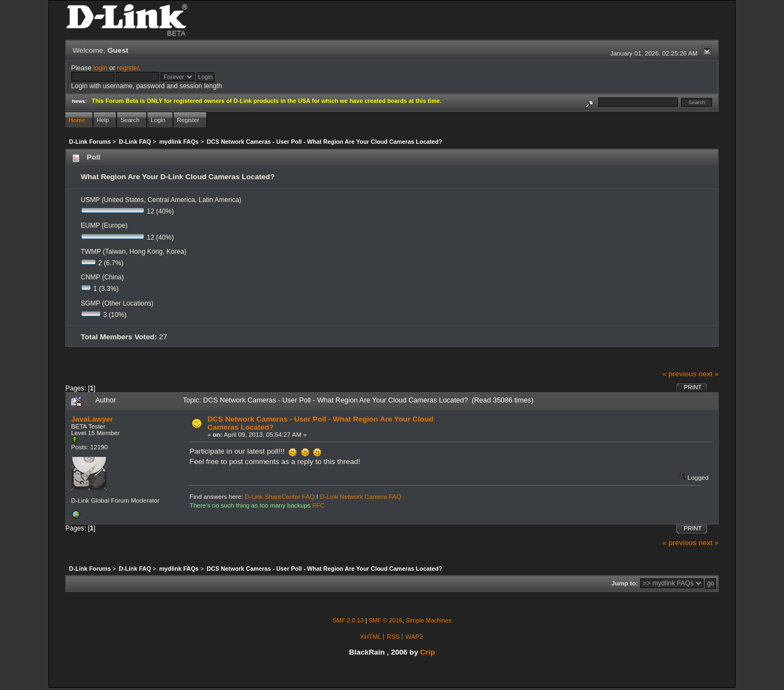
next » (709, 374)
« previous (679, 374)
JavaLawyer (92, 419)
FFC (318, 505)
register (128, 68)
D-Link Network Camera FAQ (361, 497)
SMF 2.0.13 (348, 620)
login (100, 68)
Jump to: (625, 583)
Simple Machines (428, 620)
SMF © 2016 (385, 620)
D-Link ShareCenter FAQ (280, 497)
